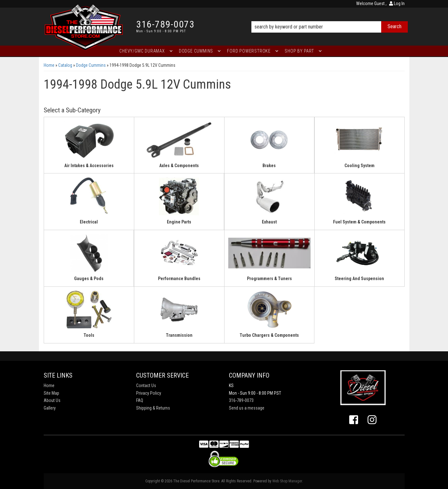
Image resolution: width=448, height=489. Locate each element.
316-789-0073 (241, 400)
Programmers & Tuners (269, 279)
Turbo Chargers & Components (269, 335)
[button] (329, 18)
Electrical (89, 222)
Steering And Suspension (359, 279)
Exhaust (269, 222)
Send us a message (247, 408)
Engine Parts (179, 222)
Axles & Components (179, 166)
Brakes (269, 166)
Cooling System (360, 166)
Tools (89, 335)
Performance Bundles (179, 279)
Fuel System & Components (359, 222)
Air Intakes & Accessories (89, 166)
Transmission (179, 335)
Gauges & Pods (89, 279)
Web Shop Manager (287, 481)
